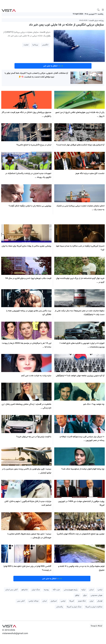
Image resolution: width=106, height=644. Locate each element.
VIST (9, 10)
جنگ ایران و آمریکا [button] (74, 607)
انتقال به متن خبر (53, 66)
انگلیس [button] (45, 45)
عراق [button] (85, 595)
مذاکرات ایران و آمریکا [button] (94, 607)
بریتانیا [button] (35, 45)
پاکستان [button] (60, 607)
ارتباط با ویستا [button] (96, 626)
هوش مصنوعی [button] (96, 595)
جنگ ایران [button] (36, 590)
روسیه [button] (46, 590)
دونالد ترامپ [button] (34, 601)
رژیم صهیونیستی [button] (71, 590)
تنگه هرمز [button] (82, 601)
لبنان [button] (92, 590)
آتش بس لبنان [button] (11, 590)
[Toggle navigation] (103, 10)
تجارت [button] (26, 45)
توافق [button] (77, 595)
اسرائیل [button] (54, 601)
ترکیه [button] (83, 590)
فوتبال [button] (100, 601)
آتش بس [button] (21, 601)
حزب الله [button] (56, 590)
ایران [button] (92, 601)
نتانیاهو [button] (25, 590)
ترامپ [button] (100, 590)
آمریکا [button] (72, 601)
